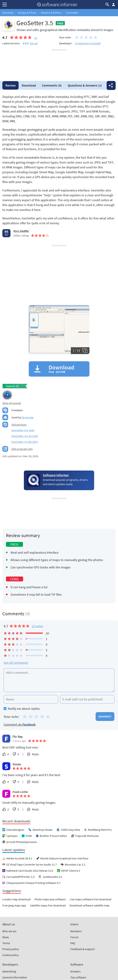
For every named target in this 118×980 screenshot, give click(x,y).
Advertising (9, 971)
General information (15, 977)
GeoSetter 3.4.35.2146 (25, 436)
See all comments (16, 663)
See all (34, 43)
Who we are (9, 931)
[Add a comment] (59, 680)
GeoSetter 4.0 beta (23, 430)
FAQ (73, 943)
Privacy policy (11, 949)
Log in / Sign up (113, 5)
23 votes (37, 626)
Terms (6, 943)
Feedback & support (82, 949)
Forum (74, 937)
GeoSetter (72, 13)
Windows (8, 13)
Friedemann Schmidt (88, 43)
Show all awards (12, 403)
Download (29, 85)
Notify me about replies (22, 709)
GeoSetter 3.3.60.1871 (25, 442)
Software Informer (56, 475)
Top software (78, 977)
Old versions (19, 425)
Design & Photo (27, 13)
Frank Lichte (20, 792)
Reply (35, 754)
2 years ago (19, 741)
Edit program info (22, 449)
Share (111, 85)
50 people (27, 417)
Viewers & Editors (51, 13)
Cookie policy (10, 955)
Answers (85, 85)
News (6, 937)
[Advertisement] (59, 62)
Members (76, 931)
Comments (52, 85)
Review (10, 85)
